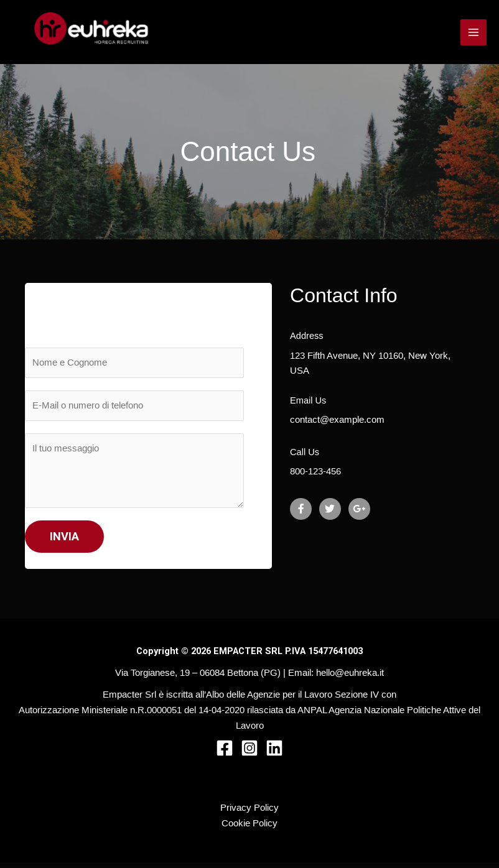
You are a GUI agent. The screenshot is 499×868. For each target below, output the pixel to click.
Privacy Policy (250, 813)
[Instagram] (250, 754)
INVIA (64, 542)
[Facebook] (225, 754)
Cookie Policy (250, 829)
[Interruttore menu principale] (473, 35)
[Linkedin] (274, 754)
